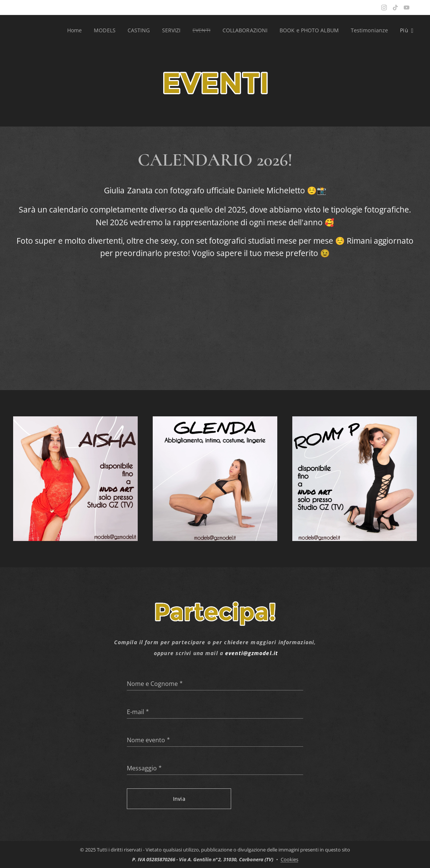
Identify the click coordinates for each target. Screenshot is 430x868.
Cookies (289, 859)
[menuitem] (71, 30)
